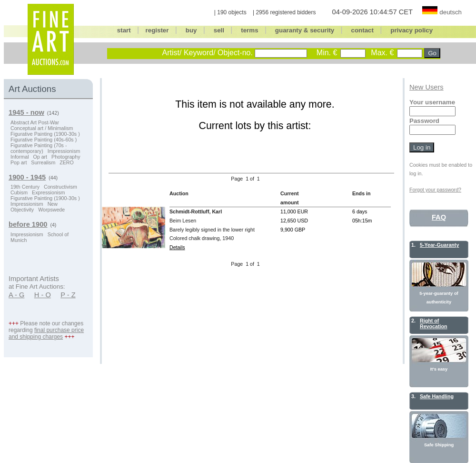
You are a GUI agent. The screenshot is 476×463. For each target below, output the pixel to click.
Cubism (19, 192)
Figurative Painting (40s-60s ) (44, 140)
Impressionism (64, 151)
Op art (40, 157)
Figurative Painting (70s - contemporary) (39, 148)
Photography (66, 157)
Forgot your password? (435, 190)
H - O (43, 295)
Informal (20, 157)
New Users (426, 87)
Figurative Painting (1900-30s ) (45, 134)
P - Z (68, 295)
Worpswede (51, 210)
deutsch (451, 12)
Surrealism (43, 162)
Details (177, 247)
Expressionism (48, 192)
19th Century (25, 187)
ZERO (67, 162)
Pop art (19, 162)
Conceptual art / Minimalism (42, 128)
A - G (16, 295)
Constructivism (60, 187)
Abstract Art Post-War (35, 122)
